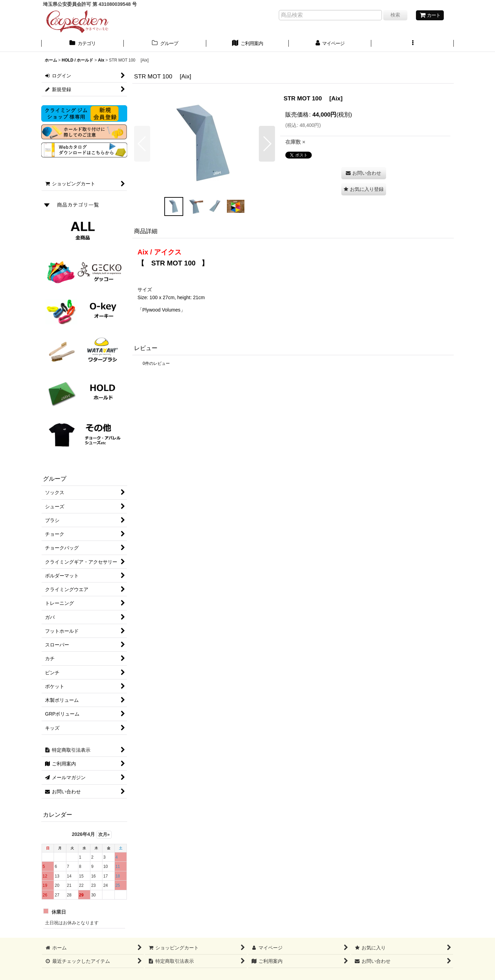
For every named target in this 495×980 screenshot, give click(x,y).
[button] (412, 44)
